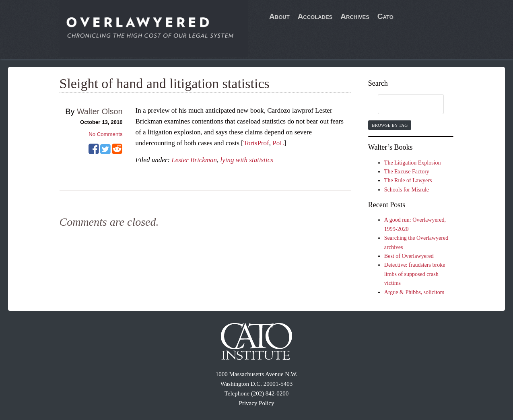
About (279, 16)
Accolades (315, 16)
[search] (403, 105)
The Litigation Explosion (413, 163)
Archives (355, 16)
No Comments (105, 134)
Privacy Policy (257, 403)
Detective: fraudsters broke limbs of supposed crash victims (415, 274)
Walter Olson (100, 111)
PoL (278, 143)
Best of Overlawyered (409, 256)
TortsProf (256, 143)
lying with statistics (247, 160)
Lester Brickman (194, 160)
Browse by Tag (390, 125)
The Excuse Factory (407, 172)
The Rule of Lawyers (408, 180)
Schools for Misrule (407, 190)
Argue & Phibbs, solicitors (414, 292)
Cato (385, 16)
